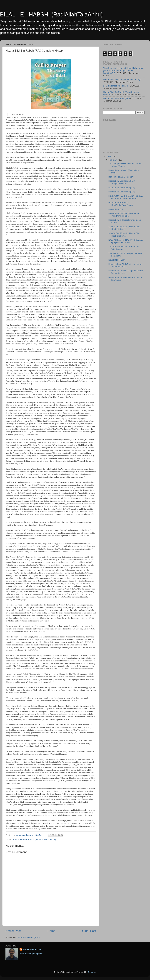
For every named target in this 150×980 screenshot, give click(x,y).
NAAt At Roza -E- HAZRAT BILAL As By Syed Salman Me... (126, 241)
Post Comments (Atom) (29, 937)
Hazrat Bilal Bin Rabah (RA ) (116, 98)
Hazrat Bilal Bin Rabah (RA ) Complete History (35, 840)
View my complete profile (31, 954)
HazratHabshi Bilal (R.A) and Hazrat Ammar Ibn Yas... (125, 265)
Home (51, 931)
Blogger (92, 972)
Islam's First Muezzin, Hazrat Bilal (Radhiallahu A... (124, 228)
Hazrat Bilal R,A (116, 209)
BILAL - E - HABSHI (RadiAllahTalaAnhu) (51, 14)
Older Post (89, 931)
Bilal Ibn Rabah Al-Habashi (116, 86)
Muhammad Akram (32, 949)
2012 (109, 156)
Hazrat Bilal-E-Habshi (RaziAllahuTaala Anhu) (121, 204)
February (113, 160)
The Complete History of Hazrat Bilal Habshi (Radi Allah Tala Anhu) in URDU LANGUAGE (124, 71)
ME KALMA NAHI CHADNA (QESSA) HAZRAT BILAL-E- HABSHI (126, 197)
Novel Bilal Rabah (117, 260)
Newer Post (13, 931)
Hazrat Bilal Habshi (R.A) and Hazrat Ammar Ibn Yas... (126, 272)
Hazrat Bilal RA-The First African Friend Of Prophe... (124, 215)
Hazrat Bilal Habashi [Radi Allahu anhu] (122, 79)
